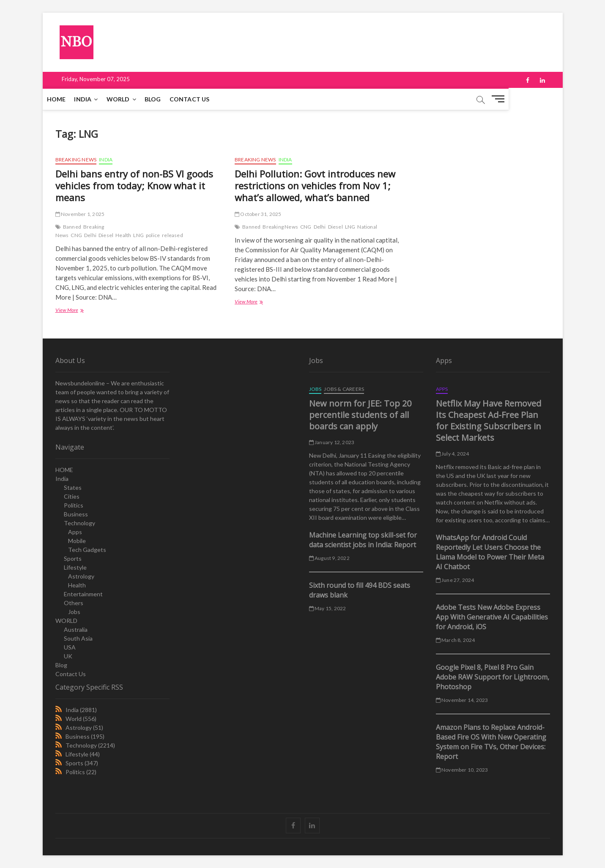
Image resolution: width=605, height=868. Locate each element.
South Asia (78, 638)
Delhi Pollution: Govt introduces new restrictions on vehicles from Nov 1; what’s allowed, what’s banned (315, 186)
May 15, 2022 (328, 608)
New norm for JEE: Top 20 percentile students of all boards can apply (360, 415)
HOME (69, 99)
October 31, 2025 (258, 214)
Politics (74, 505)
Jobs (74, 612)
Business (76, 514)
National (367, 227)
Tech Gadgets (87, 550)
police (153, 235)
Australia (76, 629)
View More (69, 311)
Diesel (106, 235)
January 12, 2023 (332, 442)
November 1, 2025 (80, 214)
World (74, 719)
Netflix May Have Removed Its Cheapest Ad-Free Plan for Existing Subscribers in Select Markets (489, 420)
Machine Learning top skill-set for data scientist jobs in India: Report (363, 540)
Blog (166, 99)
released (172, 235)
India (95, 99)
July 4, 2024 (453, 454)
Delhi (90, 235)
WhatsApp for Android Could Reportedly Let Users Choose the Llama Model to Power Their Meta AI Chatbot (490, 552)
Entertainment (83, 594)
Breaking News (76, 160)
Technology (79, 523)
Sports (73, 558)
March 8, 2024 (456, 640)
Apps (75, 532)
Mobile (77, 541)
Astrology (81, 576)
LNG (138, 235)
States (73, 487)
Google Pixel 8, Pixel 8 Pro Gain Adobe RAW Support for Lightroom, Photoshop (493, 677)
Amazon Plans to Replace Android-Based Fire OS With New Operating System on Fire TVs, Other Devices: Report (491, 742)
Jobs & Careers (344, 389)
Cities (72, 496)
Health (123, 235)
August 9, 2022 (329, 558)
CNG (76, 235)
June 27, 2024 (455, 580)
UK (68, 656)
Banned (72, 227)
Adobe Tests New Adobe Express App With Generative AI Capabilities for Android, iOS (492, 617)
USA (70, 647)
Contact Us (202, 99)
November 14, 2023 (462, 700)
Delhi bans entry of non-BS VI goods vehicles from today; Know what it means (134, 186)
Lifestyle (75, 567)
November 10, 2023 (462, 770)
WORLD (131, 99)
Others (74, 603)
